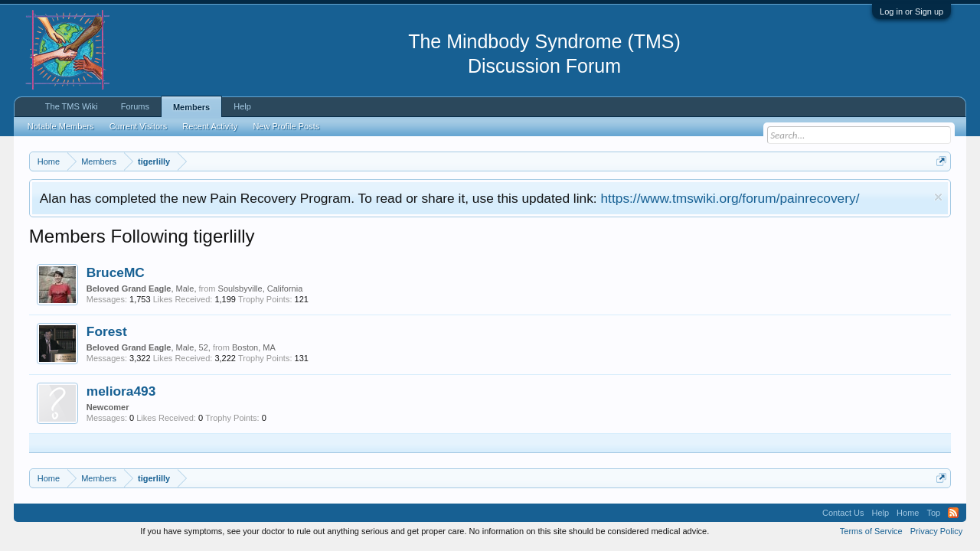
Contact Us (843, 513)
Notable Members (61, 126)
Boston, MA (254, 347)
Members (191, 107)
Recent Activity (210, 126)
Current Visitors (139, 126)
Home (908, 513)
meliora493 (121, 391)
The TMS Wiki (72, 106)
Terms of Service (871, 531)
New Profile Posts (286, 126)
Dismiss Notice (938, 197)
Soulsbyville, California (261, 289)
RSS (953, 513)
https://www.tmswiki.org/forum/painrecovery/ (730, 198)
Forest (107, 331)
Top (933, 513)
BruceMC (116, 272)
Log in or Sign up (911, 11)
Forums (135, 106)
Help (242, 106)
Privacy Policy (936, 531)
